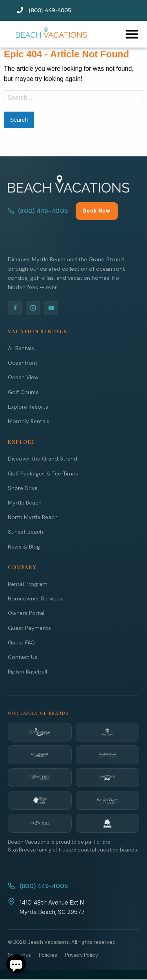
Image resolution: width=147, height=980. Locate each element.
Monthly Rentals (29, 421)
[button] (132, 34)
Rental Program (28, 584)
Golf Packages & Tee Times (43, 473)
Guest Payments (29, 628)
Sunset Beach (25, 532)
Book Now (97, 211)
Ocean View (23, 377)
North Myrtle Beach (33, 517)
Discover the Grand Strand (43, 459)
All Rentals (21, 348)
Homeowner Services (35, 598)
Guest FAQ (21, 642)
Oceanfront (23, 363)
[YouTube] (51, 308)
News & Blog (24, 547)
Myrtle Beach (25, 503)
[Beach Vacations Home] (69, 184)
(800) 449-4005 (38, 211)
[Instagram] (33, 308)
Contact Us (23, 657)
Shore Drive (23, 488)
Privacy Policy (82, 955)
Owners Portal (26, 613)
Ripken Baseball (27, 672)
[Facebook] (15, 308)
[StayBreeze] (40, 732)
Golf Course (23, 392)
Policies (48, 955)
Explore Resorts (28, 407)
